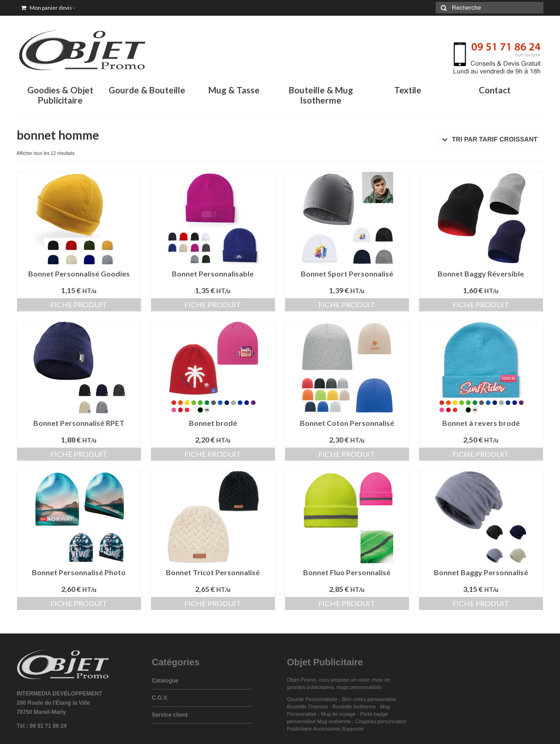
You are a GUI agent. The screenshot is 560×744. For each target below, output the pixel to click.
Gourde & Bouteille (147, 90)
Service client (170, 715)
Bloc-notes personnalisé (369, 699)
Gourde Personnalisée (312, 699)
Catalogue (165, 681)
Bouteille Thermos (307, 707)
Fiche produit (79, 304)
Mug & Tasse (234, 90)
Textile (408, 90)
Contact (495, 90)
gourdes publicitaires (310, 687)
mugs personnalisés (359, 687)
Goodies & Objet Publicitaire (60, 95)
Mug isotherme (334, 721)
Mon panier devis (48, 8)
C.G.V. (160, 698)
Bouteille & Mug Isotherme (321, 95)
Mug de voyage (338, 714)
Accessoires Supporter (338, 729)
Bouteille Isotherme (355, 707)
